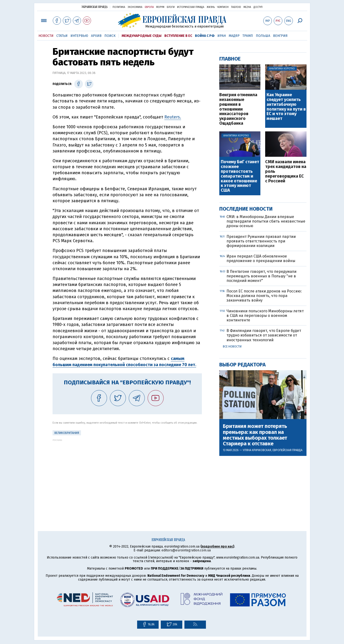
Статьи (62, 36)
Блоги (171, 7)
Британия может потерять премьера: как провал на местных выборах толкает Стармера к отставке (255, 435)
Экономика (135, 7)
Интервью (79, 36)
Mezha (247, 7)
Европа (149, 7)
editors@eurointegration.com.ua (186, 550)
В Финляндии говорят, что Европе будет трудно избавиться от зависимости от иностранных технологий (264, 335)
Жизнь (211, 7)
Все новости (232, 347)
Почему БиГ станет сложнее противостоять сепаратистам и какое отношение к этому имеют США (240, 176)
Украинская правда (95, 7)
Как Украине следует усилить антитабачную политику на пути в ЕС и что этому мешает (286, 107)
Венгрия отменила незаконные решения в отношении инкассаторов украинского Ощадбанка (238, 109)
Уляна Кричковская (257, 450)
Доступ (258, 7)
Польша (263, 36)
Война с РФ (205, 36)
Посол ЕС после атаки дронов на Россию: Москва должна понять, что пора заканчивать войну (264, 296)
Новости (46, 36)
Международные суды (142, 36)
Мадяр (234, 36)
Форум (160, 7)
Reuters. (173, 117)
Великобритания (67, 433)
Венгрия (280, 36)
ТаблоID (236, 7)
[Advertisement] (127, 475)
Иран (222, 36)
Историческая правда (191, 7)
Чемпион (223, 7)
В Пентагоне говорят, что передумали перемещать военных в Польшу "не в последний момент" (261, 276)
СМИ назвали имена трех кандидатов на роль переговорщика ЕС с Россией (286, 171)
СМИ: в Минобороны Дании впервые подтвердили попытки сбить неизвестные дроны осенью (266, 221)
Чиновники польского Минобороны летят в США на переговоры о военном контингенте (265, 316)
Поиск (110, 36)
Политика (119, 7)
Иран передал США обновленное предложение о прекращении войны (261, 258)
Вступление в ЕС (178, 36)
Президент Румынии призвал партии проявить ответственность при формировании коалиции (261, 241)
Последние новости (246, 209)
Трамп (248, 36)
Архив (96, 36)
